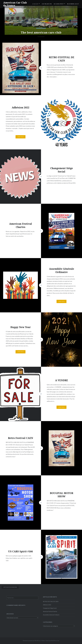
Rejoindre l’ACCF (73, 4)
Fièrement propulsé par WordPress (32, 641)
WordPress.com (55, 641)
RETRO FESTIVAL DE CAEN (51, 602)
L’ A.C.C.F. (35, 4)
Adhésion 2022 (47, 605)
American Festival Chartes (50, 611)
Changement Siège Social (50, 608)
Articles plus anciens (10, 587)
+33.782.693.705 (47, 4)
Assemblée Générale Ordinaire (51, 615)
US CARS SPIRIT (59, 4)
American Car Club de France (15, 4)
